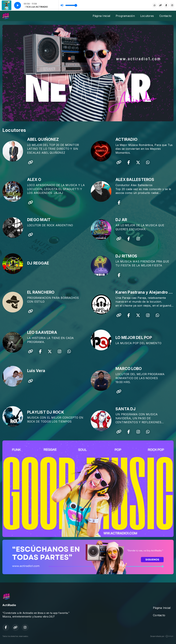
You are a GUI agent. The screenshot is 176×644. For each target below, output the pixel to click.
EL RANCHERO (41, 292)
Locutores (147, 16)
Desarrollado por (162, 636)
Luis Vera (36, 371)
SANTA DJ (126, 409)
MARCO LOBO (129, 369)
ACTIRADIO (126, 139)
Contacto (165, 16)
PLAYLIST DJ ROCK (46, 412)
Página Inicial (101, 16)
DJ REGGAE (38, 263)
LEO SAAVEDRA (42, 332)
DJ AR (121, 220)
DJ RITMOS (126, 256)
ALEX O (34, 180)
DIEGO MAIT (39, 220)
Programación (125, 16)
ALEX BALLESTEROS (135, 180)
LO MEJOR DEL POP (134, 338)
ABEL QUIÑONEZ (43, 139)
